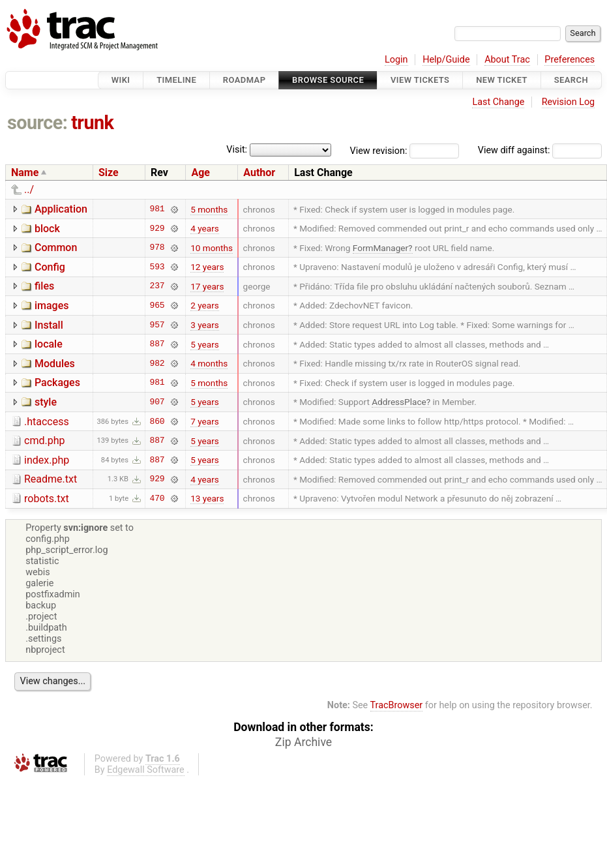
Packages (57, 382)
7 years (205, 421)
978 (157, 248)
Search (571, 80)
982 (157, 363)
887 (157, 344)
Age (200, 172)
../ (29, 189)
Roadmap (244, 80)
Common (56, 247)
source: (37, 123)
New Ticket (502, 80)
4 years (205, 228)
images (52, 306)
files (44, 286)
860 (157, 421)
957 (157, 325)
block (47, 229)
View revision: (379, 150)
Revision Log (569, 102)
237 (157, 286)
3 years (205, 325)
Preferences (570, 60)
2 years (205, 305)
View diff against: (540, 150)
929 (157, 228)
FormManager (380, 248)
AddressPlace (399, 402)
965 (157, 305)
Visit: (237, 150)
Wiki (121, 80)
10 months (212, 248)
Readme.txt (51, 479)
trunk (92, 123)
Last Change (498, 102)
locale (49, 344)
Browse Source (328, 80)
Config (50, 267)
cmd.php (44, 441)
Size (109, 172)
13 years (207, 498)
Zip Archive (303, 742)
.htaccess (47, 422)
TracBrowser (397, 705)
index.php (47, 460)
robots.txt (47, 499)
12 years (207, 267)
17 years (207, 286)
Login (396, 60)
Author (259, 172)
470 (157, 498)
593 (157, 267)
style (46, 402)
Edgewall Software (146, 770)
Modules (55, 364)
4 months (209, 363)
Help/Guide (446, 60)
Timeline (176, 80)
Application (61, 209)
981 (157, 209)
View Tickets (420, 80)
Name (25, 172)
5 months (209, 209)
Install (49, 325)
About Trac (507, 60)
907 (157, 402)
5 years (205, 344)
